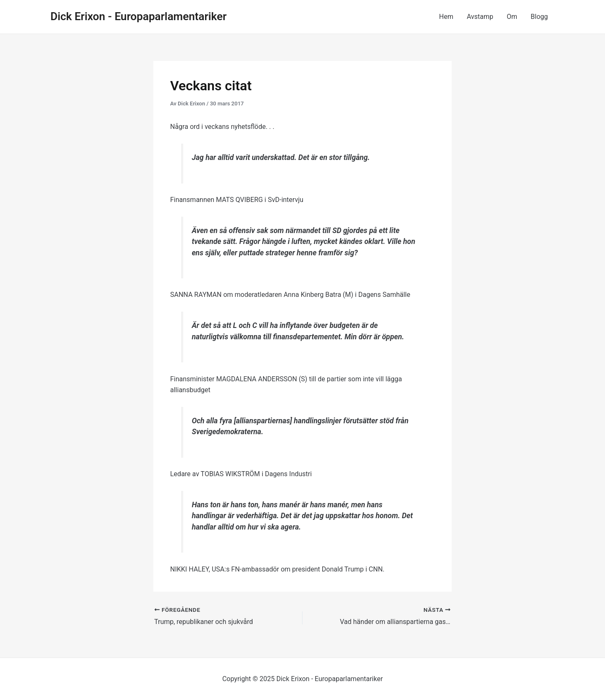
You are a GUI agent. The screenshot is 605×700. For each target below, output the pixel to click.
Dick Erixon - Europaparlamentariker (138, 16)
